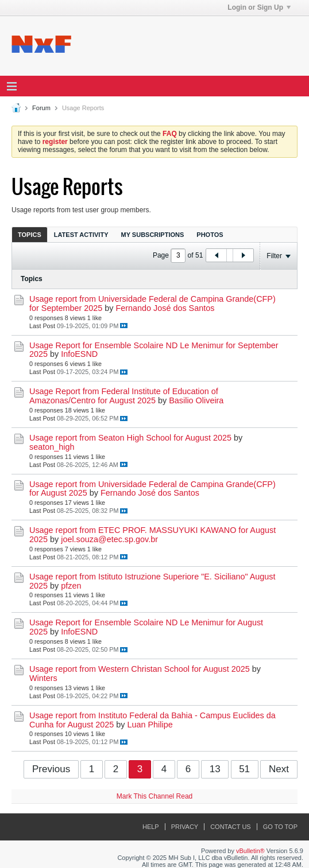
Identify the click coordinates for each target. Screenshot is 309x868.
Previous (51, 769)
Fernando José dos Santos (165, 308)
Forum (41, 108)
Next (279, 769)
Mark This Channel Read (155, 796)
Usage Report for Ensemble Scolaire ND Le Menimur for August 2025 (146, 627)
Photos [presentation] (210, 235)
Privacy (185, 827)
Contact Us (231, 827)
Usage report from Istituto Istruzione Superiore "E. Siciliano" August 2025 (152, 581)
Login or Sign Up (259, 7)
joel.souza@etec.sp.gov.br (109, 539)
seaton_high (52, 447)
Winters (43, 678)
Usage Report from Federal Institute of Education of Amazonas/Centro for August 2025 (124, 396)
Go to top (280, 827)
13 (215, 769)
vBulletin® (250, 851)
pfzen (71, 586)
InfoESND (79, 354)
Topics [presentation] (30, 235)
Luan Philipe (150, 725)
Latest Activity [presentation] (81, 235)
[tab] (30, 234)
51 (244, 769)
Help (151, 827)
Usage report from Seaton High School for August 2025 (130, 438)
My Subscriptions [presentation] (153, 235)
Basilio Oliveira (196, 400)
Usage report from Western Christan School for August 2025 (140, 669)
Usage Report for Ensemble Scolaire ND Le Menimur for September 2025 (154, 350)
